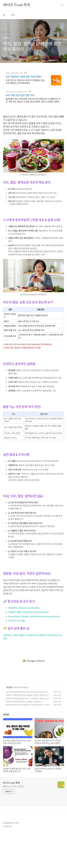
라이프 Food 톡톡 (17, 5)
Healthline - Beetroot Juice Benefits (24, 644)
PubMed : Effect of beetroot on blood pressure (28, 648)
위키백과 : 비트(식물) (17, 657)
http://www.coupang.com (17, 92)
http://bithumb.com (14, 73)
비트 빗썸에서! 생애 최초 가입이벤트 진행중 (25, 77)
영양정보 (10, 723)
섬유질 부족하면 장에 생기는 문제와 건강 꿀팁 (23, 738)
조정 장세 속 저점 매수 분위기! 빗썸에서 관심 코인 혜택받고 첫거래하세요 (25, 81)
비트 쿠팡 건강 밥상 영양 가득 (20, 95)
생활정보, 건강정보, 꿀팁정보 (13, 822)
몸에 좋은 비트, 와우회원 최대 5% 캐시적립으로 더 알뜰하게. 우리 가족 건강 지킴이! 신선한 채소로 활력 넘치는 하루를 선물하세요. (33, 100)
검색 (56, 5)
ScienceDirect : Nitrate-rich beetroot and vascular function (34, 652)
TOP (62, 860)
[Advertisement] (33, 127)
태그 (13, 15)
